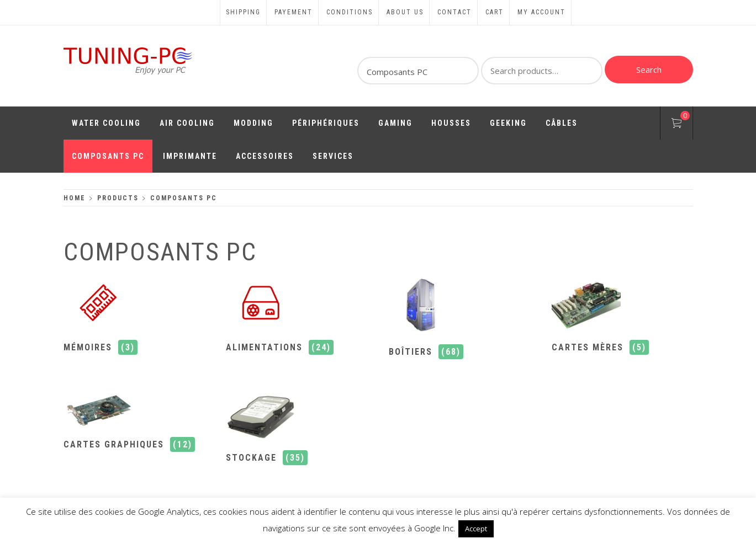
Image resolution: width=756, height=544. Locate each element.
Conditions (350, 12)
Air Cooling (187, 123)
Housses (451, 123)
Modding (253, 123)
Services (333, 156)
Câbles (562, 123)
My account (541, 12)
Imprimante (190, 156)
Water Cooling (106, 123)
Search (649, 70)
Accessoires (265, 156)
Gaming (395, 123)
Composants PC (108, 156)
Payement (294, 12)
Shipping (243, 12)
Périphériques (326, 123)
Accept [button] (476, 529)
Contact (454, 12)
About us (405, 12)
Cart (495, 12)
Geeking (508, 123)
